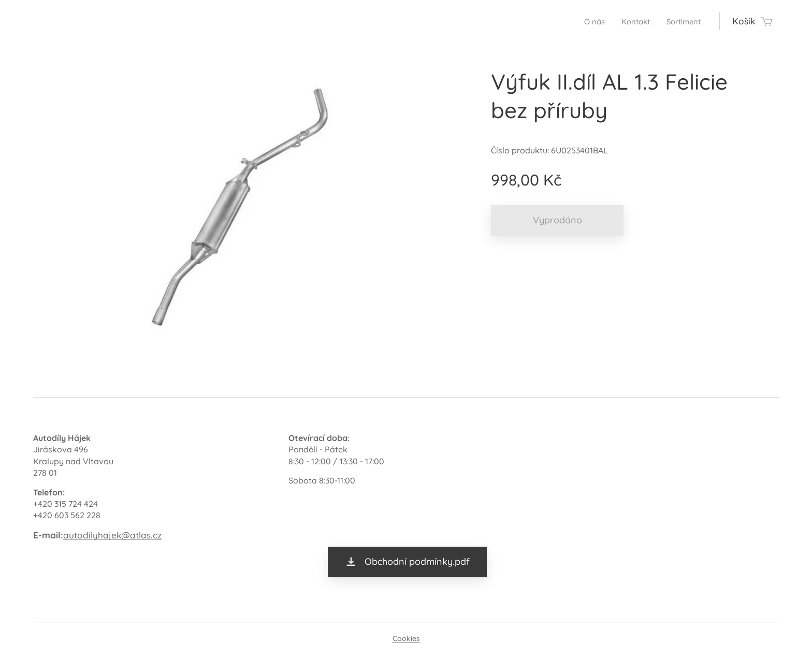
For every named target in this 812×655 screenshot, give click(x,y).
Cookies (406, 638)
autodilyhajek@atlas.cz (112, 535)
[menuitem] (583, 21)
